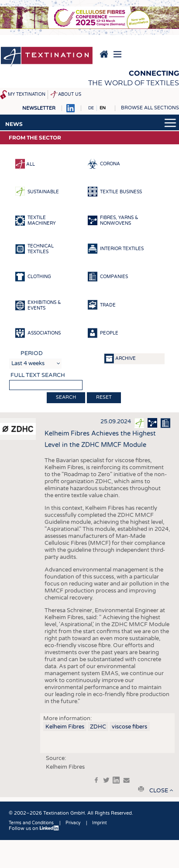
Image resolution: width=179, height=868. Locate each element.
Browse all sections (150, 108)
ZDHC (98, 727)
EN (103, 108)
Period (32, 353)
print (141, 789)
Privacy (73, 823)
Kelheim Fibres (65, 727)
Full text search (38, 375)
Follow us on (34, 828)
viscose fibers (129, 727)
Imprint (100, 823)
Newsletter (39, 108)
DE (91, 108)
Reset (104, 397)
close (159, 791)
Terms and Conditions (31, 823)
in (116, 780)
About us (70, 94)
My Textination (27, 94)
